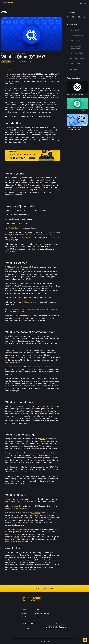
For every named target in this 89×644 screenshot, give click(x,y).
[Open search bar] (80, 3)
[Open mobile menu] (85, 3)
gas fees (24, 508)
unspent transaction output (22, 190)
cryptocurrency (14, 269)
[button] (85, 3)
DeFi (38, 244)
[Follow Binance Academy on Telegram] (29, 623)
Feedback (38, 617)
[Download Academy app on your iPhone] (50, 627)
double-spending (28, 302)
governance (34, 513)
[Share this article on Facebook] (73, 17)
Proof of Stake (14, 228)
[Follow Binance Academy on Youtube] (32, 623)
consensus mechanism (47, 406)
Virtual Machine (22, 237)
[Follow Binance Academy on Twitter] (26, 623)
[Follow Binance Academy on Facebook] (23, 623)
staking (43, 439)
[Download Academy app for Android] (61, 627)
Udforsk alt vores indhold (44, 589)
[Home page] (8, 3)
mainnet (45, 183)
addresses (15, 358)
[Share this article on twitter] (68, 17)
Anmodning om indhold (42, 614)
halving (17, 537)
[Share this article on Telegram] (79, 17)
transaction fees (16, 506)
